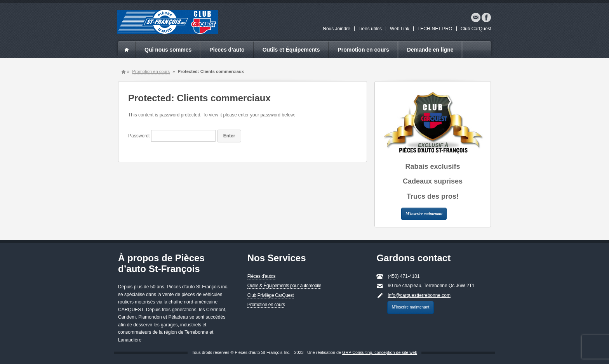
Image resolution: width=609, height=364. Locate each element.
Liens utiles (370, 29)
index (127, 50)
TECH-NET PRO (435, 29)
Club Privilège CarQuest (271, 295)
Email (476, 17)
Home (124, 72)
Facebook (486, 17)
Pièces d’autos (261, 276)
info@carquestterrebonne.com (419, 295)
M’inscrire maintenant (411, 307)
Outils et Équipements (291, 50)
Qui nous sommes (168, 50)
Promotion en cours (363, 50)
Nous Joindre (337, 29)
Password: (172, 136)
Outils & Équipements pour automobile (284, 286)
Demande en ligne (430, 50)
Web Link (400, 29)
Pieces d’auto (227, 50)
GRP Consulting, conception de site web (380, 352)
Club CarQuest (476, 29)
